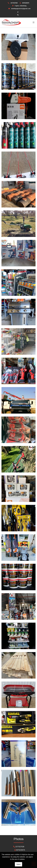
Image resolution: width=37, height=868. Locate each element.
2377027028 (14, 3)
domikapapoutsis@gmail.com (21, 9)
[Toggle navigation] (34, 22)
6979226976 (26, 3)
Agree (18, 864)
